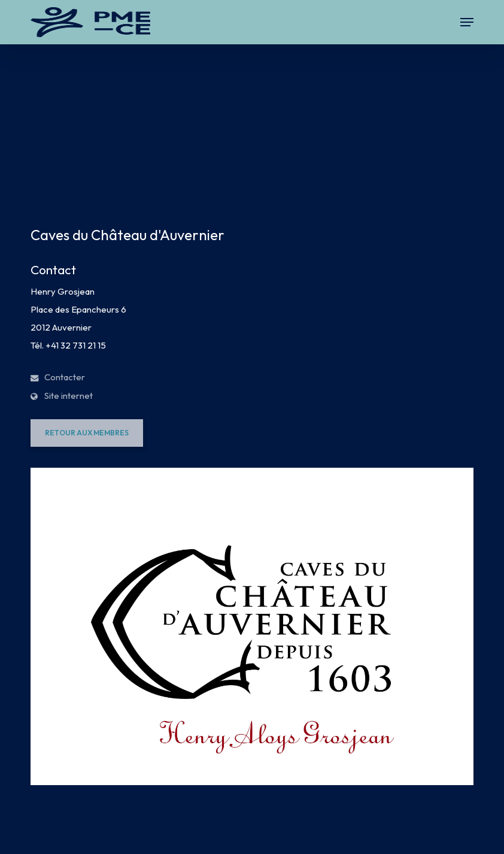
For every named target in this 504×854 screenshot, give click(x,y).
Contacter (58, 377)
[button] (467, 22)
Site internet (62, 396)
